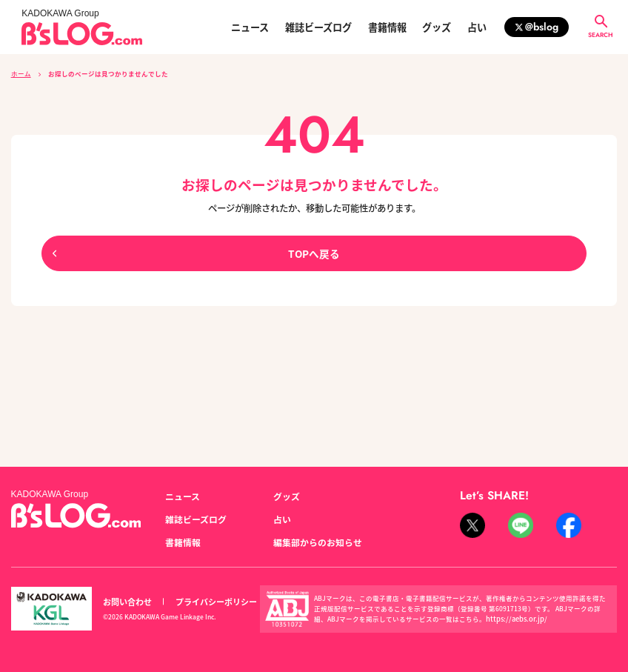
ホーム (21, 73)
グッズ (437, 27)
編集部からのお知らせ (314, 536)
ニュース (250, 27)
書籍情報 (387, 27)
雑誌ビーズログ (318, 27)
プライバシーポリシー (208, 595)
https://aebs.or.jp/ (512, 611)
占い (477, 27)
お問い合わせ (125, 595)
